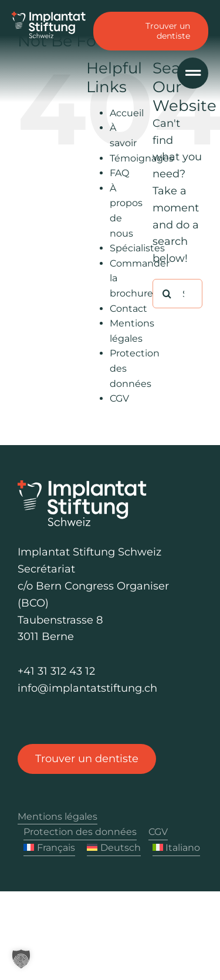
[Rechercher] (167, 294)
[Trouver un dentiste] (87, 759)
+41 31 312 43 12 (56, 671)
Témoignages (142, 158)
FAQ (119, 173)
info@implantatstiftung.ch (87, 688)
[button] (21, 959)
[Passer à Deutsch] (114, 848)
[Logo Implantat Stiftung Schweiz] (49, 17)
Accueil (127, 113)
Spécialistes (137, 248)
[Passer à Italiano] (177, 848)
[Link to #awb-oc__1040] (193, 73)
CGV (119, 398)
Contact (128, 309)
